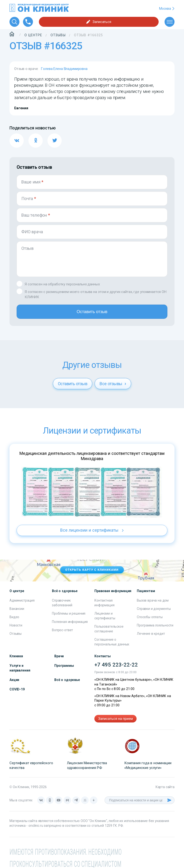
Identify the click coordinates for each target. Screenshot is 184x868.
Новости (16, 626)
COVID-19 (17, 690)
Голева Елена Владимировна (64, 69)
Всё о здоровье (67, 680)
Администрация (22, 601)
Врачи (59, 656)
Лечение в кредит (151, 634)
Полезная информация (70, 622)
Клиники (16, 656)
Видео (14, 617)
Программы (64, 666)
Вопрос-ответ (62, 630)
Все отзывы (113, 384)
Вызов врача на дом (153, 601)
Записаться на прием (115, 719)
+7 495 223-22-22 (116, 665)
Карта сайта (165, 787)
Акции (14, 680)
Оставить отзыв (92, 312)
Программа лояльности (155, 626)
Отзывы (16, 634)
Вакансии (17, 609)
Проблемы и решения (69, 614)
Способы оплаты (150, 617)
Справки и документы (154, 609)
